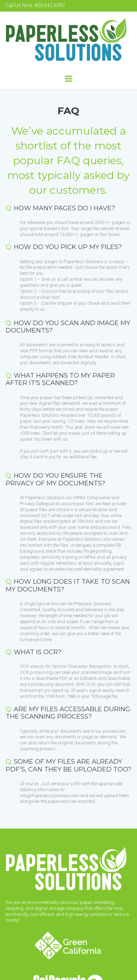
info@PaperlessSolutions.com (49, 796)
